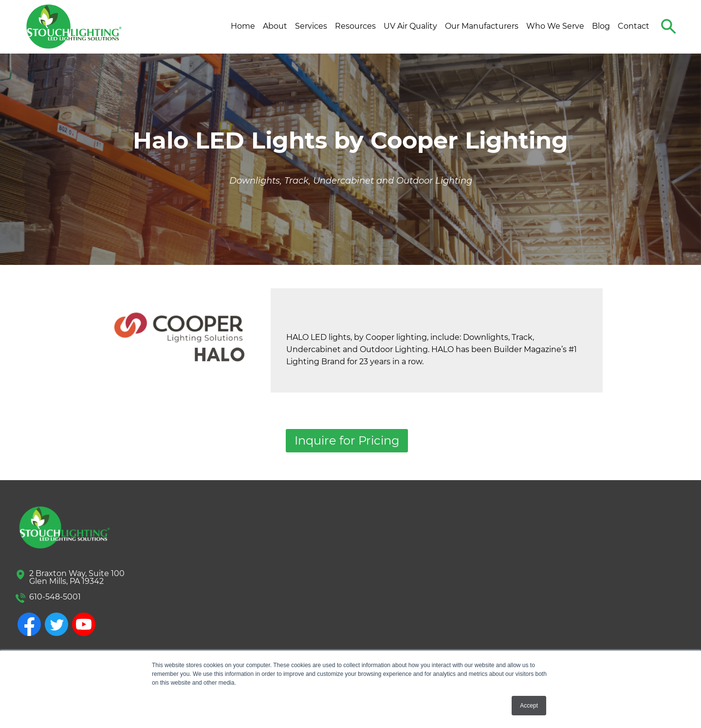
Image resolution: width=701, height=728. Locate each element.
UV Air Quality (410, 26)
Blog (601, 26)
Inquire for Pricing (347, 440)
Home (243, 26)
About (275, 26)
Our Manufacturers (482, 26)
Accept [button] (529, 706)
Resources (355, 26)
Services (311, 26)
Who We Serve (555, 26)
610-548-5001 (55, 597)
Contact (634, 26)
